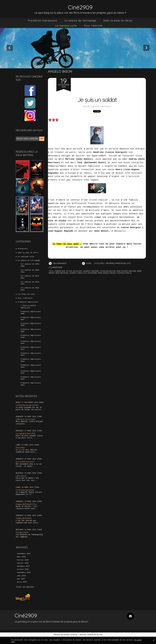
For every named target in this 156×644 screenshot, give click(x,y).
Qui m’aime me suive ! (26, 468)
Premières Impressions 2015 (31, 371)
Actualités (23, 249)
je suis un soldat (75, 271)
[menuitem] (43, 21)
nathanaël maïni (96, 273)
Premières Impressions (43, 21)
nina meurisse (62, 273)
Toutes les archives (25, 594)
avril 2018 (22, 589)
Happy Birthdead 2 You (27, 510)
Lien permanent (58, 263)
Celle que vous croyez (26, 425)
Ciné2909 (80, 7)
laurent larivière (92, 271)
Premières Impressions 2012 (31, 352)
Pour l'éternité (93, 26)
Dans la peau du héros (118, 21)
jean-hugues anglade (129, 271)
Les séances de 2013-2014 (30, 284)
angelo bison (111, 273)
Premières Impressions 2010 (31, 340)
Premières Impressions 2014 (31, 365)
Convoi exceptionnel (25, 496)
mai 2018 (21, 586)
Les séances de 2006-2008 (30, 266)
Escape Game (22, 539)
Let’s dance (21, 482)
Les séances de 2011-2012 (30, 278)
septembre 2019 (24, 560)
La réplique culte (66, 26)
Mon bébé (21, 453)
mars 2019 (21, 564)
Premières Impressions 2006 (31, 315)
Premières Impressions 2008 (31, 328)
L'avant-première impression (28, 309)
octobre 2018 (23, 576)
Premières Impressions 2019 (31, 389)
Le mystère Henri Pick (26, 439)
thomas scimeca (126, 273)
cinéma (58, 271)
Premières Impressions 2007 (31, 321)
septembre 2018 (24, 580)
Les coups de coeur (27, 296)
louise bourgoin (109, 271)
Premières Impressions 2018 (31, 383)
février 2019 (23, 567)
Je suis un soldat (97, 99)
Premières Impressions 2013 (31, 358)
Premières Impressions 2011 (31, 346)
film (64, 271)
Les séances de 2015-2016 (30, 291)
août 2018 (21, 583)
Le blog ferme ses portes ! (28, 411)
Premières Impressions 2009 (31, 334)
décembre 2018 (23, 573)
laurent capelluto (79, 273)
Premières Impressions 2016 (31, 377)
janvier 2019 (23, 570)
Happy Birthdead (24, 525)
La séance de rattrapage (80, 21)
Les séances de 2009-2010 (30, 272)
